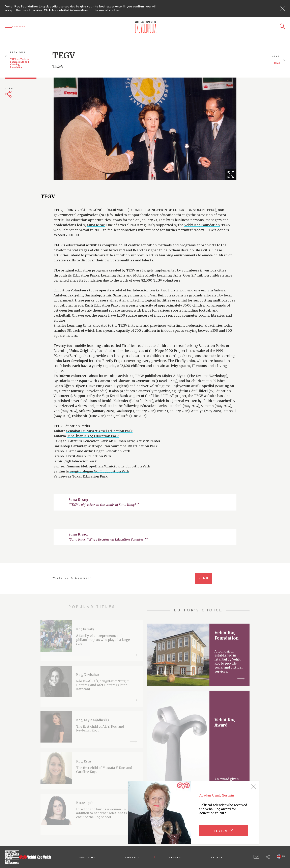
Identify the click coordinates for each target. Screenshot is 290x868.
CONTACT (132, 858)
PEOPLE (217, 858)
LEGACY (175, 858)
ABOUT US (87, 858)
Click (48, 10)
